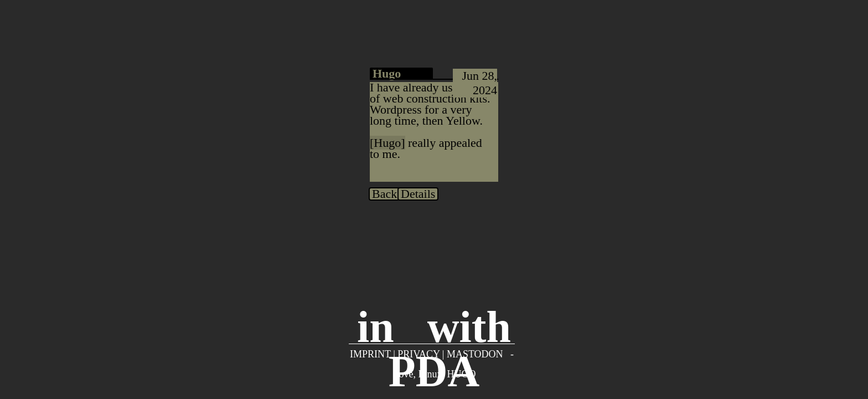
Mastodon (475, 354)
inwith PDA (434, 319)
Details (418, 194)
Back (384, 194)
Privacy (418, 354)
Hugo (387, 143)
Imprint (370, 354)
